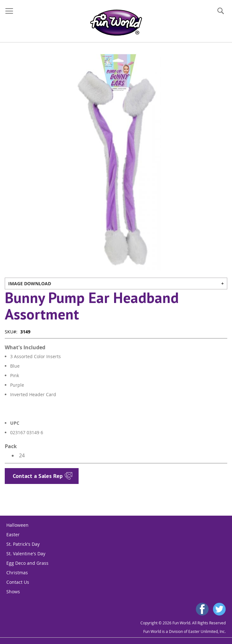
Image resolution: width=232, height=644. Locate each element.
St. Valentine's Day (26, 554)
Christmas (17, 573)
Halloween (17, 525)
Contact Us (18, 582)
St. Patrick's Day (23, 544)
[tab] (116, 283)
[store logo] (116, 23)
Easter (13, 535)
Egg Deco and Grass (27, 563)
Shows (13, 592)
